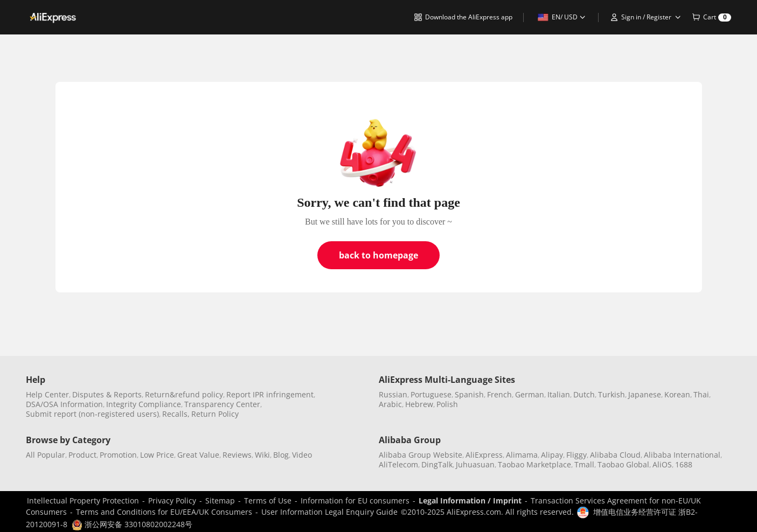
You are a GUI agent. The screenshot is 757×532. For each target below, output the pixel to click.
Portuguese (431, 394)
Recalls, (176, 414)
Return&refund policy (184, 394)
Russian (393, 394)
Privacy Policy (172, 500)
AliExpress (484, 455)
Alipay (552, 455)
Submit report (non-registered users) (92, 414)
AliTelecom (398, 464)
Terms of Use (268, 500)
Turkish (612, 394)
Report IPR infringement (270, 394)
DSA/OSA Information (64, 404)
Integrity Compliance (144, 404)
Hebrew (419, 404)
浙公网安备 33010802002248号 (132, 524)
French (499, 394)
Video (302, 455)
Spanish (469, 394)
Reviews (237, 455)
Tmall (584, 464)
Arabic (390, 404)
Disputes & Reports (107, 394)
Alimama (522, 455)
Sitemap (220, 500)
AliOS (662, 464)
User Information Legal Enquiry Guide (329, 512)
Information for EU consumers (355, 500)
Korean (677, 394)
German (530, 394)
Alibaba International (682, 455)
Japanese (645, 394)
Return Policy (215, 414)
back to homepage (378, 255)
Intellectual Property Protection (83, 500)
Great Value (198, 455)
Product (82, 455)
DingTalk (437, 464)
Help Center (47, 394)
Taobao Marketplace (534, 464)
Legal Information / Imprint (470, 500)
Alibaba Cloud (615, 455)
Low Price (157, 455)
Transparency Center (222, 404)
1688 (684, 464)
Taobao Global (623, 464)
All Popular (46, 455)
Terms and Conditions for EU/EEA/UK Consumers (164, 512)
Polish (447, 404)
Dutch (584, 394)
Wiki (262, 455)
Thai (701, 394)
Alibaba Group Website (421, 455)
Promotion (118, 455)
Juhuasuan (475, 464)
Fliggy (577, 455)
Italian (559, 394)
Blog (281, 455)
